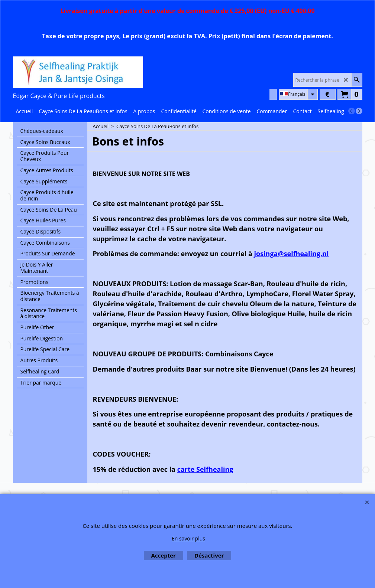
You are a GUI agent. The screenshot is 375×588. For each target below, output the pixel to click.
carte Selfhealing (205, 469)
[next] (359, 111)
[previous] (352, 111)
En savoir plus (188, 538)
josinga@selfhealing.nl (292, 254)
